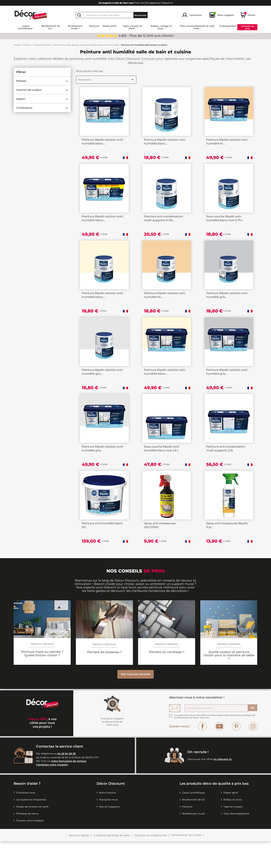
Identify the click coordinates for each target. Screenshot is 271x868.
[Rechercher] (112, 15)
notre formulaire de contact (69, 788)
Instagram (253, 753)
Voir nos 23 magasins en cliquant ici (136, 3)
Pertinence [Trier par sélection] (106, 80)
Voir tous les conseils (135, 701)
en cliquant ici (223, 786)
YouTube (219, 753)
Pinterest (236, 753)
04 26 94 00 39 (67, 781)
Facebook (203, 753)
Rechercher (141, 15)
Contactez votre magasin (52, 792)
